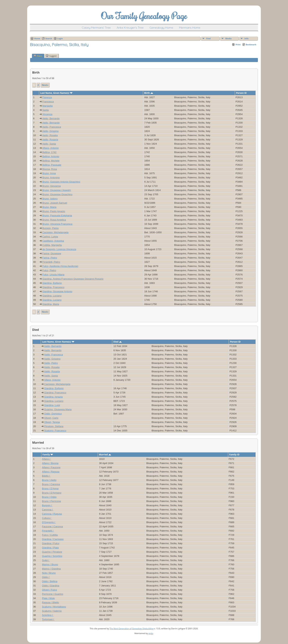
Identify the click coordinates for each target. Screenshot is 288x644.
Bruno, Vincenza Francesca (57, 224)
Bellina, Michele (51, 161)
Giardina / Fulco (51, 543)
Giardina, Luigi (52, 405)
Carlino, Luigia (50, 237)
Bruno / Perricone (51, 501)
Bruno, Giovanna (51, 186)
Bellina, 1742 (49, 152)
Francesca (48, 102)
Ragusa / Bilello (50, 602)
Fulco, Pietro (49, 270)
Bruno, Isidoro (50, 199)
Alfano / (46, 459)
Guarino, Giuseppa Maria (58, 409)
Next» (45, 85)
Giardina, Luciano (52, 296)
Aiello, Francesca (52, 127)
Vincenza (47, 114)
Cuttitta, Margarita (52, 245)
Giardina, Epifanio (52, 283)
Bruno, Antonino (51, 178)
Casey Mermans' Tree (96, 28)
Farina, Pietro (50, 258)
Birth (149, 93)
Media (228, 38)
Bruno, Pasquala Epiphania (57, 215)
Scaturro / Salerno (52, 611)
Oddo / (46, 577)
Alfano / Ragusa (51, 472)
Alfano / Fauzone (51, 467)
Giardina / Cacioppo (53, 539)
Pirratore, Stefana (54, 426)
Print (238, 44)
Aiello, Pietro (51, 363)
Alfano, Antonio (51, 148)
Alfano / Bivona (50, 463)
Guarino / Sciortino (52, 556)
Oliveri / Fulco (49, 590)
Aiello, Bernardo (51, 118)
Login (60, 38)
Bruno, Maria (49, 207)
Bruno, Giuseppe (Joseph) (57, 190)
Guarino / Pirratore (52, 552)
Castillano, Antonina (53, 241)
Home (37, 38)
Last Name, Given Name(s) (56, 93)
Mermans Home (190, 28)
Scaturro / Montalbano (54, 607)
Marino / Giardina (51, 569)
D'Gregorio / (49, 522)
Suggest (51, 56)
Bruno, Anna (49, 173)
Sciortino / (48, 615)
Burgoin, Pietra (50, 228)
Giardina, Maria (51, 304)
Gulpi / (46, 560)
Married (105, 455)
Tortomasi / (48, 619)
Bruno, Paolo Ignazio (54, 211)
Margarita (47, 106)
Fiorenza (47, 97)
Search (49, 38)
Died (117, 342)
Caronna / (48, 510)
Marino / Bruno (50, 564)
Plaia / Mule (48, 598)
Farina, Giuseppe (52, 253)
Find (208, 38)
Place (38, 56)
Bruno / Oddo (49, 497)
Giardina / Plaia (50, 548)
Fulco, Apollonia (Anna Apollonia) (60, 266)
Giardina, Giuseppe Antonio (57, 291)
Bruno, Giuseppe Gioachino (57, 194)
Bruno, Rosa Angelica (54, 220)
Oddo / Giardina (51, 586)
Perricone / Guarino (53, 594)
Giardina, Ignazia (54, 397)
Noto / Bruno (49, 573)
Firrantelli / (48, 531)
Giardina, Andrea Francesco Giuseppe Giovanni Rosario (73, 279)
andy (151, 633)
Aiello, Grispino (51, 131)
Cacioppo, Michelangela (55, 232)
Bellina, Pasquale (52, 165)
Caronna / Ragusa (52, 514)
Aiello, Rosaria (50, 140)
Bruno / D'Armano (52, 493)
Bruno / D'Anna (50, 489)
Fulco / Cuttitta (50, 535)
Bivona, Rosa (49, 169)
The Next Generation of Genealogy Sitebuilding (132, 628)
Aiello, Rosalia (50, 135)
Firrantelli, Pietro (51, 262)
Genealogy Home (161, 28)
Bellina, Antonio (51, 156)
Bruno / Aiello (49, 480)
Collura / (47, 518)
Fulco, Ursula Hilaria (53, 275)
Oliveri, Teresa (52, 422)
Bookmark (251, 44)
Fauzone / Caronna (52, 526)
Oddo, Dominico (53, 414)
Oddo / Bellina (50, 581)
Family (48, 455)
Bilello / (46, 476)
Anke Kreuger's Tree (130, 28)
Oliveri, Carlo (51, 418)
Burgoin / (47, 505)
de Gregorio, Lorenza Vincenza (59, 249)
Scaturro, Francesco (55, 431)
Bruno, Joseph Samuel (55, 203)
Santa (45, 110)
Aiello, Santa (49, 144)
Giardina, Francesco (53, 287)
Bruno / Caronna (51, 484)
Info (246, 38)
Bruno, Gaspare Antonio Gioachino (61, 182)
